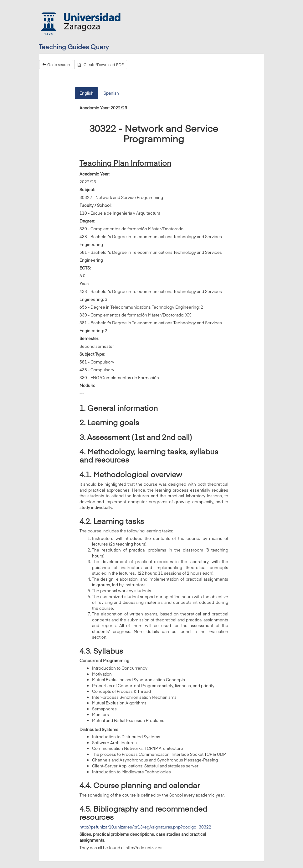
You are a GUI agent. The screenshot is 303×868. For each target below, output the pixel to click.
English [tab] (87, 93)
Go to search (56, 65)
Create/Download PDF (101, 65)
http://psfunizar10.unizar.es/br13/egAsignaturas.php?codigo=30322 (145, 827)
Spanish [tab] (111, 93)
